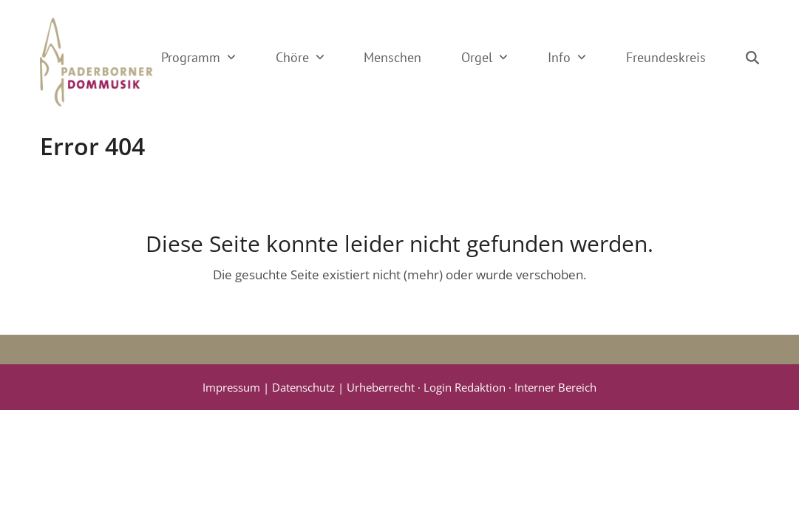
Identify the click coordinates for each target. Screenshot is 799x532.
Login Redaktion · (469, 387)
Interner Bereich (555, 387)
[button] (752, 58)
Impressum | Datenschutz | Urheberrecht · (313, 387)
